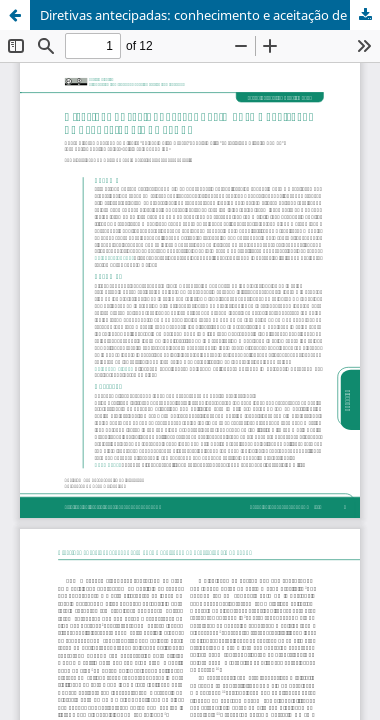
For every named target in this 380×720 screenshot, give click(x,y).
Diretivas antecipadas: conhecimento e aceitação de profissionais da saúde (210, 15)
